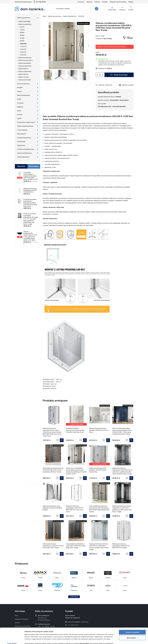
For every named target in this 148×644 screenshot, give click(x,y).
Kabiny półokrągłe (24, 21)
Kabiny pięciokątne (25, 63)
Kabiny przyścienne (25, 66)
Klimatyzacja (21, 142)
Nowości (89, 2)
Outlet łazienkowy (23, 157)
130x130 (23, 52)
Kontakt (105, 2)
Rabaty (131, 2)
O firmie (97, 2)
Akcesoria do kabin (25, 80)
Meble (19, 99)
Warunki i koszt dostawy (118, 2)
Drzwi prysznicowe (23, 84)
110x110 (23, 46)
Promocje (81, 2)
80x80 (22, 33)
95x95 (22, 41)
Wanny (19, 91)
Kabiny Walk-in (24, 69)
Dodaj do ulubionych (105, 85)
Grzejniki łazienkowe (24, 138)
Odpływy (20, 107)
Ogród (19, 118)
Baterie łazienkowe (24, 95)
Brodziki (20, 88)
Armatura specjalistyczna (26, 149)
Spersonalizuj (132, 623)
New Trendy (108, 39)
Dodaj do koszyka (121, 75)
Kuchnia (20, 115)
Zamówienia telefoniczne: (30, 2)
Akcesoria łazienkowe (24, 153)
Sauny (19, 111)
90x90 (22, 38)
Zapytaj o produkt (128, 85)
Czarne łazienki (22, 130)
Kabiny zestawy (24, 77)
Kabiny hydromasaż (25, 72)
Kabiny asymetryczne (25, 60)
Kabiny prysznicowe (24, 18)
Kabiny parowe (23, 74)
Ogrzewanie (21, 145)
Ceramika (20, 103)
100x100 (23, 44)
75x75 (22, 30)
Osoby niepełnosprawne (25, 126)
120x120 (23, 49)
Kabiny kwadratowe (25, 24)
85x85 (22, 35)
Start (44, 16)
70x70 (22, 27)
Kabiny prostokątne (25, 58)
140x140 (23, 55)
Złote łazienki (22, 134)
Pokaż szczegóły (30, 640)
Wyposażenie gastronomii (26, 122)
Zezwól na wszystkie (132, 617)
